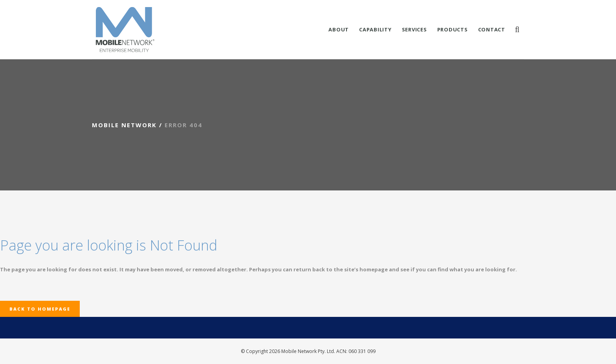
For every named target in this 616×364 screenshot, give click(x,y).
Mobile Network (124, 125)
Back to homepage (40, 309)
